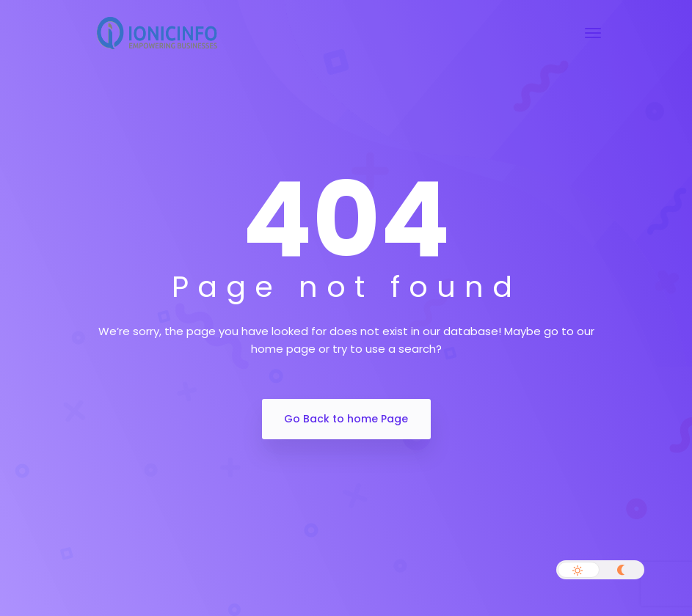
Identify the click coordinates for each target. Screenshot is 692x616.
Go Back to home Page (346, 419)
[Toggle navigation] (593, 33)
